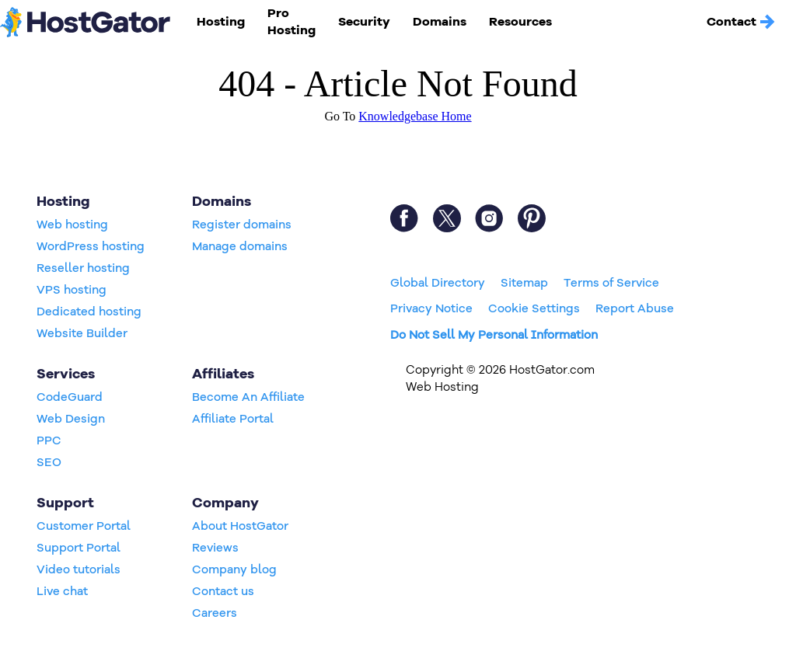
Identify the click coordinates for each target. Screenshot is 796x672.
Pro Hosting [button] (292, 22)
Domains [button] (440, 22)
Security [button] (364, 22)
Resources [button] (520, 22)
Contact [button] (742, 22)
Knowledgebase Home (415, 116)
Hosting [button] (221, 22)
